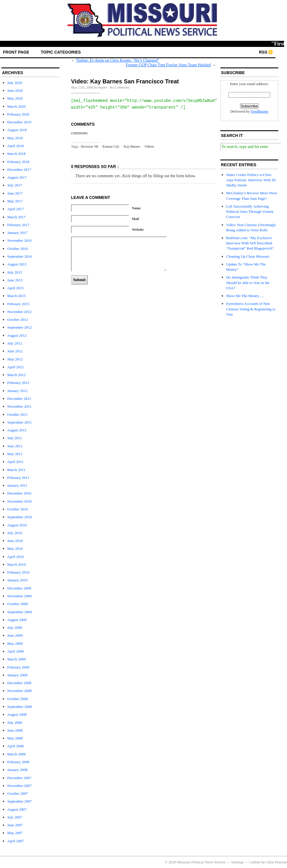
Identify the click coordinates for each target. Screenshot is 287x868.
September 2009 (20, 612)
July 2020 (15, 83)
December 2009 (19, 588)
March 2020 (16, 106)
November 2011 (19, 406)
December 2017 (19, 170)
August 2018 (17, 130)
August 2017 (17, 177)
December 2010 (19, 493)
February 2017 (18, 225)
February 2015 (18, 304)
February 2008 (18, 762)
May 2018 (15, 138)
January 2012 (17, 391)
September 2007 (20, 801)
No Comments (119, 87)
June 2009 (15, 635)
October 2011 (18, 414)
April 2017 (16, 209)
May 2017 (15, 201)
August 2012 (17, 335)
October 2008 (18, 699)
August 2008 (17, 714)
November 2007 (19, 786)
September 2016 (20, 256)
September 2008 (20, 707)
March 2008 (16, 754)
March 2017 (16, 217)
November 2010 (19, 501)
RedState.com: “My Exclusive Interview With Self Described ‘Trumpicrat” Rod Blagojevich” (250, 243)
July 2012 (15, 343)
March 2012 (16, 375)
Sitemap (238, 862)
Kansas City (111, 147)
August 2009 (17, 620)
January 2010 (17, 580)
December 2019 (19, 122)
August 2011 (17, 430)
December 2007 (19, 778)
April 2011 (15, 462)
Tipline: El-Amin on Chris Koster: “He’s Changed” (118, 60)
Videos (149, 147)
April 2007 (16, 841)
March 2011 (16, 470)
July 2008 (15, 723)
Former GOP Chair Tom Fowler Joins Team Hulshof (168, 65)
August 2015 (17, 264)
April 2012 (16, 367)
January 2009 (17, 675)
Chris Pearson (276, 862)
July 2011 (14, 438)
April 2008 (16, 746)
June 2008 (15, 730)
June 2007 (15, 825)
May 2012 (15, 359)
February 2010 (18, 572)
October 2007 (18, 793)
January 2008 (17, 770)
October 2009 (18, 604)
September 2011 (19, 422)
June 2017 (15, 193)
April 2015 (16, 288)
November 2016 (19, 240)
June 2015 (15, 280)
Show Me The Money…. (245, 296)
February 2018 (18, 162)
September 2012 (20, 327)
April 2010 (16, 557)
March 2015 (16, 296)
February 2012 (18, 383)
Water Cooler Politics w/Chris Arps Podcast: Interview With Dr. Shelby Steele (251, 180)
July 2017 (15, 185)
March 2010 (16, 564)
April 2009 (16, 651)
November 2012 (19, 312)
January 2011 (17, 485)
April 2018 (16, 146)
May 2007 (15, 833)
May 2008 (15, 738)
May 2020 (15, 98)
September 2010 (20, 517)
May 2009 (15, 643)
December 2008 (19, 683)
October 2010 (18, 509)
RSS (263, 52)
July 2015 (15, 272)
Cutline (255, 862)
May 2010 (15, 549)
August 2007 (17, 809)
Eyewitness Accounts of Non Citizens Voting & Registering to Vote (251, 309)
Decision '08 (90, 147)
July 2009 (15, 628)
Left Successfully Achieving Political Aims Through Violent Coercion (250, 211)
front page (16, 52)
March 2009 (16, 659)
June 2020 (15, 90)
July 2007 (15, 817)
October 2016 (18, 249)
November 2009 (19, 596)
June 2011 (15, 446)
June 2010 (15, 541)
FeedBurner (260, 111)
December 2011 (19, 399)
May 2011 (15, 454)
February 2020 (18, 114)
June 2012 (15, 351)
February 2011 (18, 478)
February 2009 (18, 667)
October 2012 (18, 319)
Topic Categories (61, 52)
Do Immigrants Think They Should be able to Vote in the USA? (248, 282)
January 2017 (17, 233)
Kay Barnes (132, 147)
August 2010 (17, 525)
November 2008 (19, 691)
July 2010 (15, 533)
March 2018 (16, 154)
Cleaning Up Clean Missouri (248, 256)
